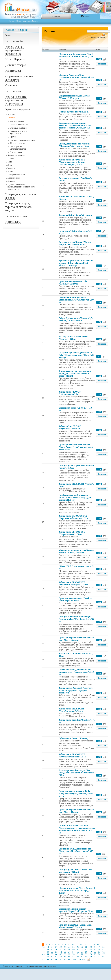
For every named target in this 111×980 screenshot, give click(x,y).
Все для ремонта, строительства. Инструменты (16, 100)
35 (52, 949)
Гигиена (11, 118)
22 (61, 947)
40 (73, 949)
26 (78, 947)
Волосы (11, 114)
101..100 (82, 959)
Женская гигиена (17, 143)
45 (95, 949)
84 (69, 957)
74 (91, 954)
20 (52, 947)
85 (73, 957)
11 (77, 945)
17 (102, 945)
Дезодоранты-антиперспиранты (18, 148)
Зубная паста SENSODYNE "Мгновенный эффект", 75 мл (73, 583)
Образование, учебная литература (19, 78)
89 (91, 957)
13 (85, 945)
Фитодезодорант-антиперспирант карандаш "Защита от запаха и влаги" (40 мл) (75, 373)
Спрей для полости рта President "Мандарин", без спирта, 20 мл (74, 145)
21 (56, 947)
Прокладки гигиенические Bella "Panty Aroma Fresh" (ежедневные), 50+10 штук (76, 447)
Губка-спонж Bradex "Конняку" (74, 738)
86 (78, 957)
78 (43, 957)
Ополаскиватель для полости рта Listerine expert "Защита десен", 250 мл (76, 672)
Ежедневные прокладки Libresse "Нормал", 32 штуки (74, 97)
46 (99, 949)
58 (86, 952)
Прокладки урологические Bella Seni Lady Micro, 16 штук (76, 639)
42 (82, 949)
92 (103, 957)
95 (52, 959)
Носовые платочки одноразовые (18, 132)
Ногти (10, 171)
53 (65, 952)
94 (48, 959)
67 (61, 954)
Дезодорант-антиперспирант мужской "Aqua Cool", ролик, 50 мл (76, 910)
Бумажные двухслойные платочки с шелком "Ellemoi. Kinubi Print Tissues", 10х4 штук (76, 263)
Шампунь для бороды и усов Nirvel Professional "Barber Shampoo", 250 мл (76, 57)
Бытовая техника (16, 216)
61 (99, 952)
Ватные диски (16, 152)
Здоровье (12, 181)
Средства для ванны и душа (22, 140)
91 (99, 957)
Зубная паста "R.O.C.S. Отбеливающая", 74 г (70, 393)
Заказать (102, 64)
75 (95, 954)
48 (43, 952)
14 (89, 945)
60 (95, 952)
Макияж (11, 168)
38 (65, 949)
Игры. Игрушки (15, 59)
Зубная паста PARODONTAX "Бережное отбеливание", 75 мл (74, 517)
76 (99, 954)
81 (56, 957)
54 (69, 952)
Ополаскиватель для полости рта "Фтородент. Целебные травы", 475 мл (76, 851)
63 (43, 954)
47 (103, 949)
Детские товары (15, 65)
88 (86, 957)
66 (56, 954)
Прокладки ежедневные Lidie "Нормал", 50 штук (73, 283)
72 (82, 954)
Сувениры (12, 85)
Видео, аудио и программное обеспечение (15, 50)
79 (48, 957)
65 (52, 954)
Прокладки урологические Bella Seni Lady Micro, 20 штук (76, 811)
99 (69, 959)
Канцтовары (13, 71)
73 (86, 954)
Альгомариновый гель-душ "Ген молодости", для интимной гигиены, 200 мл (76, 773)
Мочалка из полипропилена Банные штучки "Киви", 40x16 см (76, 551)
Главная (56, 16)
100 (74, 959)
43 (86, 949)
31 (99, 947)
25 (73, 947)
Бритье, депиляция (16, 155)
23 (65, 947)
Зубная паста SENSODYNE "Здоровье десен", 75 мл (72, 533)
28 (86, 947)
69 (69, 954)
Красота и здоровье (24, 21)
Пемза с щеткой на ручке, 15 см (74, 112)
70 (73, 954)
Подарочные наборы (17, 175)
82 (61, 957)
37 (61, 949)
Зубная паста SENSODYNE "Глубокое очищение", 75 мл (73, 755)
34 (48, 949)
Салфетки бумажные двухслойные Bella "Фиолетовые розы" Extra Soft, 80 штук (76, 355)
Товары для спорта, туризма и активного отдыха (18, 207)
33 (43, 949)
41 (78, 949)
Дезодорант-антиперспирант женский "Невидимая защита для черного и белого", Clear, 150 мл (75, 125)
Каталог (86, 16)
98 (65, 959)
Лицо (10, 165)
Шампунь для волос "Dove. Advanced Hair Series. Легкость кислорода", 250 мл (77, 890)
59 (91, 952)
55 (73, 952)
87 (82, 957)
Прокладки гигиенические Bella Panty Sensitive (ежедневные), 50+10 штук (76, 794)
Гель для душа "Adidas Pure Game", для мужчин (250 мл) (76, 871)
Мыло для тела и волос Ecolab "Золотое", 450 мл (73, 338)
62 (103, 952)
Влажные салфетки (18, 128)
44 (91, 949)
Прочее (13, 137)
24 (69, 947)
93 (43, 959)
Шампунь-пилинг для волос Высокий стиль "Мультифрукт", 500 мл (77, 300)
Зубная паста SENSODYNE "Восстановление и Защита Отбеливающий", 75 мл (72, 162)
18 (43, 947)
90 (95, 957)
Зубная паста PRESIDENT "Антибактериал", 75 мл (71, 710)
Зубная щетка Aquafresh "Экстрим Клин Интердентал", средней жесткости (76, 690)
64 (48, 954)
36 (56, 949)
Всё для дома (14, 91)
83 (65, 957)
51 (56, 952)
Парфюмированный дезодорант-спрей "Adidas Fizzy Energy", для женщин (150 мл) (75, 497)
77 (103, 954)
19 (48, 947)
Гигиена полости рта (19, 125)
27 (82, 947)
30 (95, 947)
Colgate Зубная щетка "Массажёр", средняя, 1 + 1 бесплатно (76, 319)
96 (56, 959)
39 (69, 949)
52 (61, 952)
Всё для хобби (14, 41)
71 (78, 954)
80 (52, 957)
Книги (9, 35)
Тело (10, 162)
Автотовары (13, 222)
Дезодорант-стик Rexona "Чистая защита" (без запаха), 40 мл (75, 243)
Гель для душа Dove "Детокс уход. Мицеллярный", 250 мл (75, 926)
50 (52, 952)
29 (91, 947)
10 (72, 945)
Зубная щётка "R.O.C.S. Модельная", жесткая (70, 427)
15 (94, 945)
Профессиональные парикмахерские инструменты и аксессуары (21, 187)
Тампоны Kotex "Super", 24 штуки (76, 215)
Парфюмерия (14, 178)
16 (98, 945)
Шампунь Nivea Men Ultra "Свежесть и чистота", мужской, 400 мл (76, 77)
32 (103, 947)
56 (78, 952)
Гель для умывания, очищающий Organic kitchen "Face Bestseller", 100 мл (77, 619)
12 (81, 945)
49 (48, 952)
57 (82, 952)
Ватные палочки (17, 121)
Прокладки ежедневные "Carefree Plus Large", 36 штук (75, 599)
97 (61, 959)
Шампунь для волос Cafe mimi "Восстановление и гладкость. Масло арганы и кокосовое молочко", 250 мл (77, 829)
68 (65, 954)
